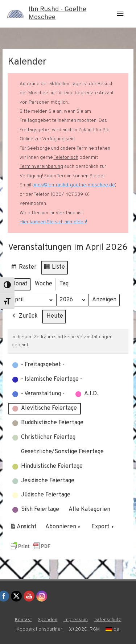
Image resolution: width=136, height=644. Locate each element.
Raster (24, 269)
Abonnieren (64, 528)
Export (103, 528)
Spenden (48, 620)
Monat (19, 284)
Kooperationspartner (40, 629)
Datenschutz (107, 620)
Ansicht (24, 529)
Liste (54, 269)
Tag (64, 284)
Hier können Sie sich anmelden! (53, 222)
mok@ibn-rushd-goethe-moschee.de (74, 185)
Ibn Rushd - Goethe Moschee (57, 14)
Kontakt (23, 620)
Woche (44, 284)
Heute (55, 317)
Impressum (76, 620)
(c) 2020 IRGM (84, 629)
